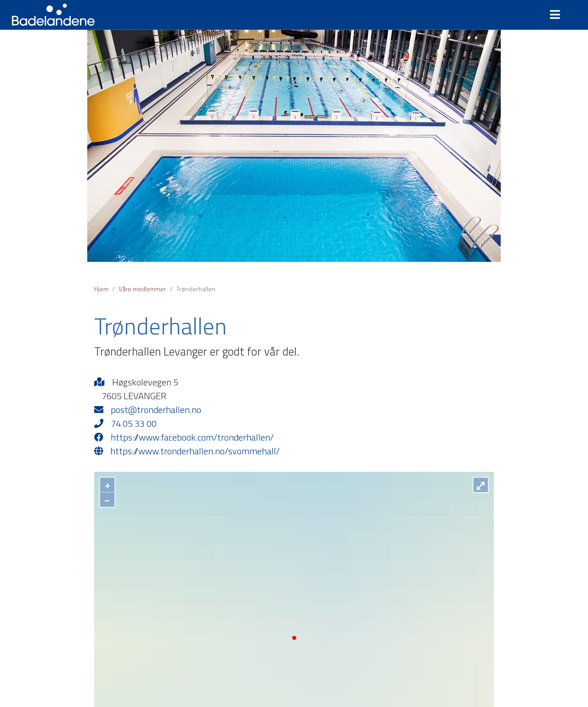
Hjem (101, 289)
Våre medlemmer (142, 289)
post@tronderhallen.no (148, 410)
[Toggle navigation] (559, 15)
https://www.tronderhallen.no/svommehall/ (187, 451)
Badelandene (53, 15)
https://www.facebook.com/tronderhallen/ (184, 437)
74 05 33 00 (125, 424)
